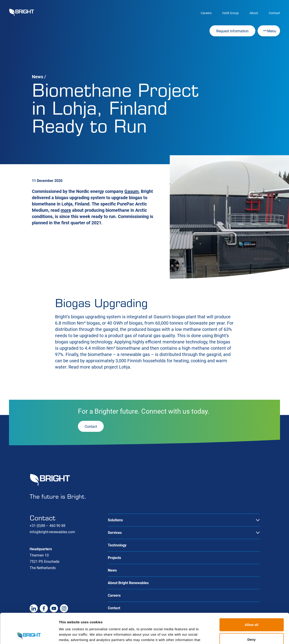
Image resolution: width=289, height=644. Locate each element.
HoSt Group (231, 13)
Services (115, 533)
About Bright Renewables (128, 583)
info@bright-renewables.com (52, 532)
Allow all (252, 596)
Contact (274, 13)
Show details (236, 635)
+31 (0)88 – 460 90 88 (47, 526)
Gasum (131, 191)
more (66, 210)
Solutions (115, 520)
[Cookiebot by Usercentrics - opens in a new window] (29, 635)
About (254, 13)
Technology (117, 545)
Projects (114, 558)
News (38, 77)
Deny (252, 611)
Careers (206, 13)
